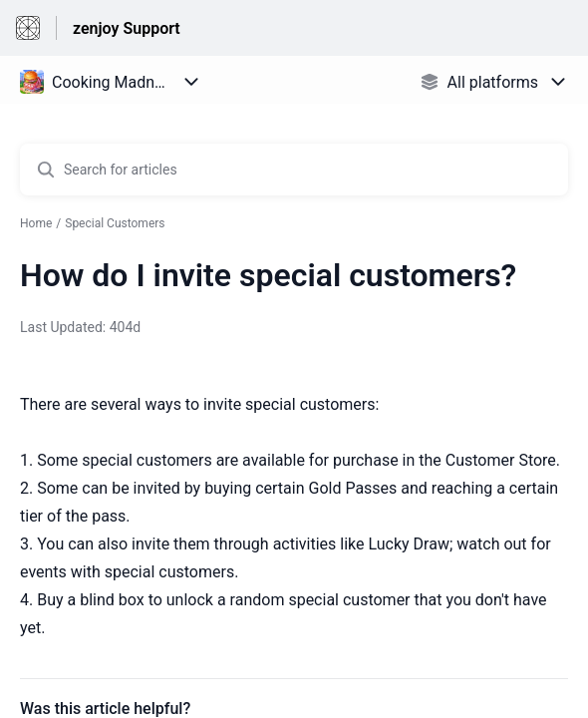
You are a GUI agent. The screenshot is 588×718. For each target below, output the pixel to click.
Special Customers (115, 223)
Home (36, 223)
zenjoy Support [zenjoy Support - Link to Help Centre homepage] (127, 28)
